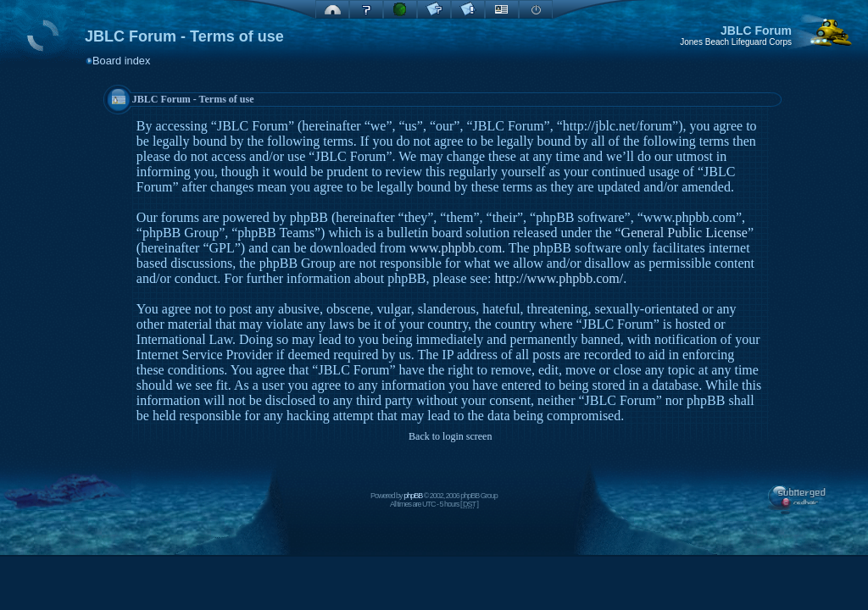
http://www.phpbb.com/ (559, 278)
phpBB (413, 496)
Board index (121, 61)
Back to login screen (450, 436)
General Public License (684, 233)
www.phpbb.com (456, 248)
